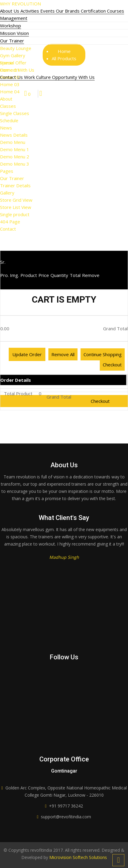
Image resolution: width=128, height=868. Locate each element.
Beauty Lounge (16, 48)
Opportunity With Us (73, 77)
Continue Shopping (103, 354)
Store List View (16, 207)
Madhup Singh (64, 557)
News (6, 128)
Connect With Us (17, 70)
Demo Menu (13, 142)
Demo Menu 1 (15, 149)
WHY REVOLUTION (20, 4)
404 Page (10, 222)
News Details (14, 135)
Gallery (7, 193)
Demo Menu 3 (15, 164)
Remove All (63, 354)
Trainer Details (15, 185)
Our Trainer (12, 41)
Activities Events (38, 11)
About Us (10, 11)
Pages (7, 171)
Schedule (9, 120)
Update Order (27, 354)
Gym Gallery (13, 55)
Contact (8, 229)
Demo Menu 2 (15, 157)
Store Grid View (16, 200)
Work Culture (38, 77)
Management (14, 18)
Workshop (11, 26)
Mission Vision (14, 33)
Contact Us (12, 77)
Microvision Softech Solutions (78, 857)
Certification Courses (102, 11)
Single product (15, 214)
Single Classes (15, 113)
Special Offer (13, 63)
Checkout (112, 365)
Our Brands (68, 11)
